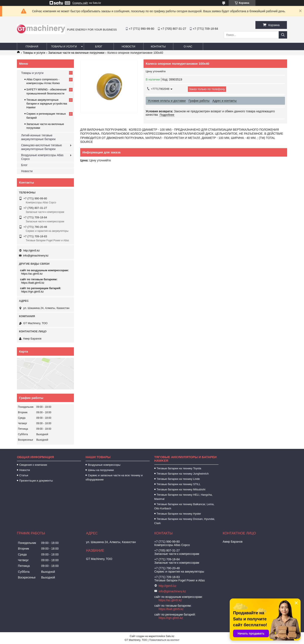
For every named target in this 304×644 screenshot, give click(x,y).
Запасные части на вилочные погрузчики (76, 53)
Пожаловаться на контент (164, 640)
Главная (32, 46)
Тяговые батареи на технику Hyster (179, 514)
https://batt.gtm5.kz (33, 283)
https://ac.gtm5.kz (32, 274)
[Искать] (283, 35)
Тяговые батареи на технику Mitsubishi (181, 489)
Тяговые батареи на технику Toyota (179, 468)
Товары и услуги (64, 46)
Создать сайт (80, 3)
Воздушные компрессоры (104, 465)
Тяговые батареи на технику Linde (178, 479)
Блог (99, 46)
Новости (128, 46)
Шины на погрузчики (101, 470)
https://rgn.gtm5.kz (32, 292)
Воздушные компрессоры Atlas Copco (42, 157)
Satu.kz (170, 636)
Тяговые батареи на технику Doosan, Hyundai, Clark (185, 521)
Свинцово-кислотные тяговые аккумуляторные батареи (41, 147)
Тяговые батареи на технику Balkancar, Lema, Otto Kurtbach (184, 506)
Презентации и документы (36, 481)
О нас (188, 46)
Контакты (158, 46)
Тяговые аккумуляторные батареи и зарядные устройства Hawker (47, 104)
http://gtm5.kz (31, 250)
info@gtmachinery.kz (36, 256)
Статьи (24, 475)
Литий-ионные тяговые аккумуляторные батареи (38, 137)
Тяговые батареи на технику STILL (179, 484)
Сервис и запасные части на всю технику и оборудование (114, 477)
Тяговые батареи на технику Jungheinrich (183, 474)
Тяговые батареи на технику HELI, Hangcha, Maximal (183, 497)
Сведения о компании (33, 465)
